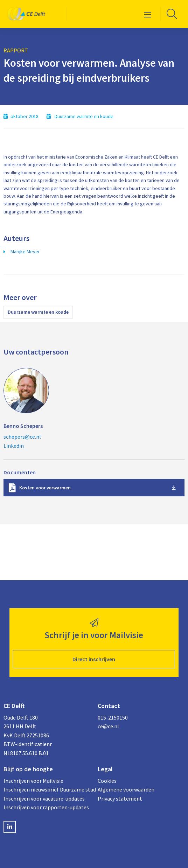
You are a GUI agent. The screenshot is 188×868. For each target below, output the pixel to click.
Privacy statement (120, 798)
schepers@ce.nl (22, 437)
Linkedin (14, 446)
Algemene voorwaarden (126, 789)
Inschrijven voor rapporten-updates (46, 807)
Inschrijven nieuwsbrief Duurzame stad (47, 789)
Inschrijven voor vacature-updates (44, 798)
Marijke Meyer (25, 251)
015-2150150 (113, 717)
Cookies (107, 781)
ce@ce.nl (108, 726)
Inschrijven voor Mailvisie (33, 781)
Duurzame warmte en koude (38, 312)
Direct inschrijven (94, 659)
